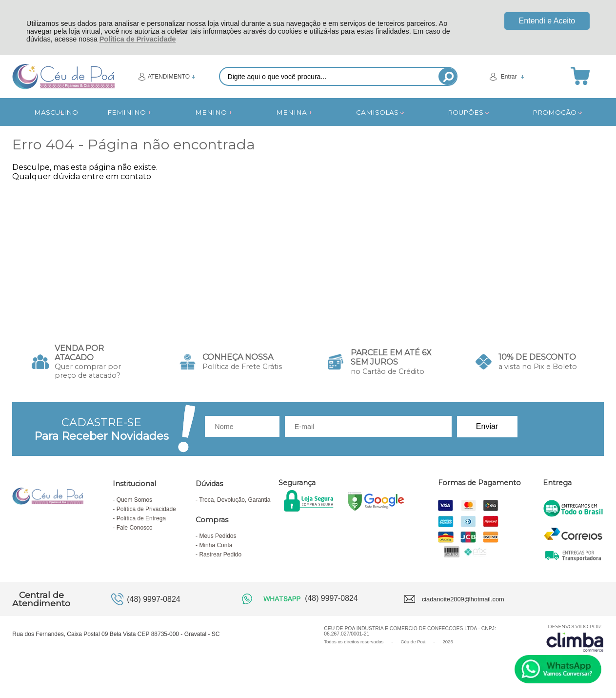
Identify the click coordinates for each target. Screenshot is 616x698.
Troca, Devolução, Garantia (235, 500)
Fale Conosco (135, 528)
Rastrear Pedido (220, 554)
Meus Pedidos (218, 536)
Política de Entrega (141, 518)
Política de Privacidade (138, 39)
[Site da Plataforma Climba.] (575, 638)
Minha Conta (216, 545)
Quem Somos (134, 500)
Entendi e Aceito (547, 21)
